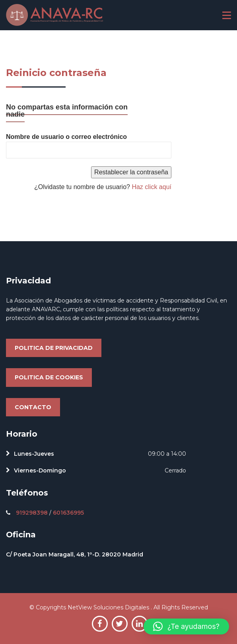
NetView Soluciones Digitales (109, 607)
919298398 (32, 513)
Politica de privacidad (54, 348)
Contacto (33, 407)
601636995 (68, 513)
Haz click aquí (152, 187)
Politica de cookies (49, 377)
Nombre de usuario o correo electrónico (66, 137)
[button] (186, 626)
